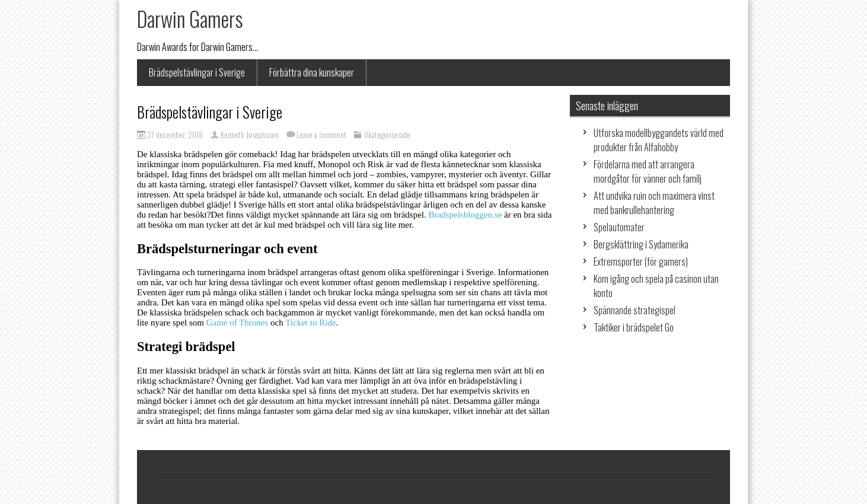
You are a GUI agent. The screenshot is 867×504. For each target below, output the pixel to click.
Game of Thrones (238, 323)
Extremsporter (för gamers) (641, 261)
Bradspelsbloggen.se (466, 215)
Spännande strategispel (635, 310)
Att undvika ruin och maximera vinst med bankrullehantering (654, 203)
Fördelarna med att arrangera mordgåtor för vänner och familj (648, 171)
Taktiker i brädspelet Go (634, 327)
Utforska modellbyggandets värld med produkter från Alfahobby (659, 140)
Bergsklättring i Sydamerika (641, 244)
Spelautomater (619, 227)
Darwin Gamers (190, 18)
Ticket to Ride (310, 323)
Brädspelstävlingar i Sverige (197, 72)
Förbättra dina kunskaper (312, 72)
